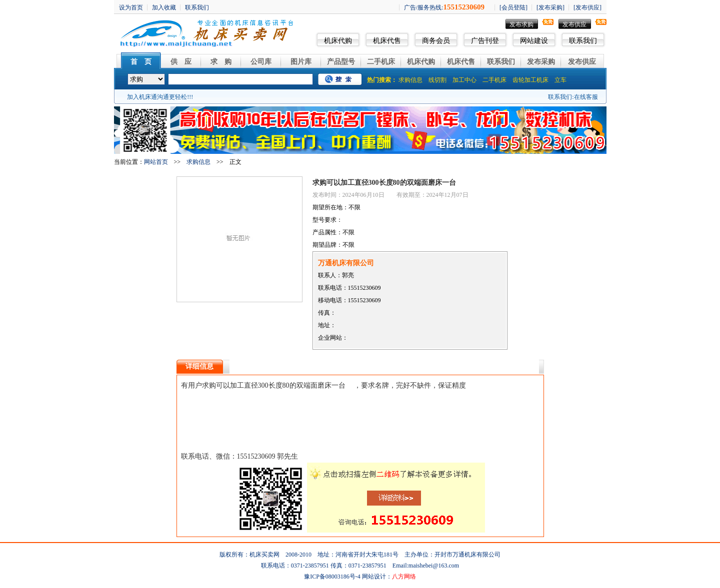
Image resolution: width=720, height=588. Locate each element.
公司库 (261, 62)
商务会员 (436, 41)
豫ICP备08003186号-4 (332, 577)
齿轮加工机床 (530, 80)
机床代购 (338, 41)
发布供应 (574, 24)
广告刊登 (485, 41)
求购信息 (410, 80)
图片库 (301, 62)
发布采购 (541, 62)
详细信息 (199, 366)
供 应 (181, 62)
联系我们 (583, 41)
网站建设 (534, 41)
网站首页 (156, 162)
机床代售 (387, 41)
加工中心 (464, 80)
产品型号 (341, 62)
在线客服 (586, 97)
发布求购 (521, 24)
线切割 (437, 80)
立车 (560, 80)
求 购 (221, 62)
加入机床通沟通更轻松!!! (160, 97)
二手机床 (381, 62)
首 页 (141, 62)
